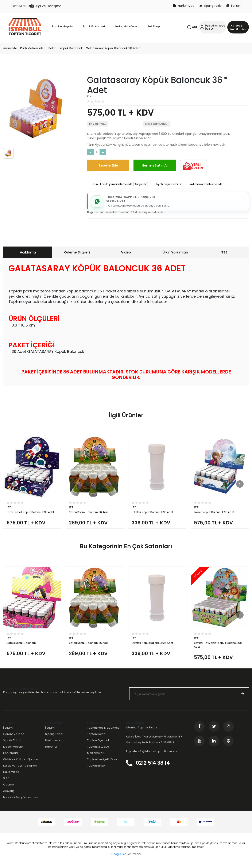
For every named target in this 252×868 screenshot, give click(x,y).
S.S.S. (7, 782)
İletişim (234, 6)
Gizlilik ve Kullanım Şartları (21, 763)
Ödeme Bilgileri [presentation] (77, 253)
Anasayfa (10, 48)
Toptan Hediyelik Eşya (102, 763)
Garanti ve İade (14, 738)
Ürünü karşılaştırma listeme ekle (111, 184)
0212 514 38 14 (20, 6)
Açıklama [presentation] (28, 253)
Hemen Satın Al (155, 165)
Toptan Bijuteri (97, 769)
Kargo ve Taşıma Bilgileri (20, 769)
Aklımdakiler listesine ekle (205, 184)
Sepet (239, 26)
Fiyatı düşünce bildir (168, 184)
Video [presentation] (126, 253)
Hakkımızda (184, 6)
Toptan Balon (96, 738)
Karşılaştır (141, 184)
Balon (53, 48)
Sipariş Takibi (210, 6)
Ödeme (9, 788)
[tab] (28, 253)
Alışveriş (9, 794)
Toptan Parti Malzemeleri (104, 731)
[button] (12, 485)
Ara (195, 27)
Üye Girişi (211, 26)
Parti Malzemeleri (33, 48)
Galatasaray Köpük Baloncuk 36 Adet (113, 48)
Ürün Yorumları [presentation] (175, 253)
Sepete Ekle (108, 165)
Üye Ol (209, 29)
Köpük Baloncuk (71, 48)
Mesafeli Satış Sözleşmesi (21, 801)
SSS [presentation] (224, 253)
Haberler (51, 750)
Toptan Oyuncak (98, 744)
